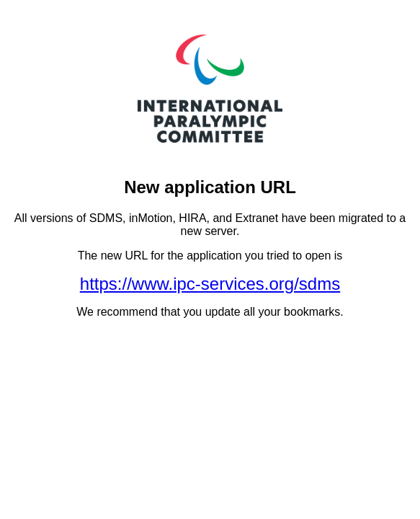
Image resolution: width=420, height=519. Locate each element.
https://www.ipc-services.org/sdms (210, 284)
